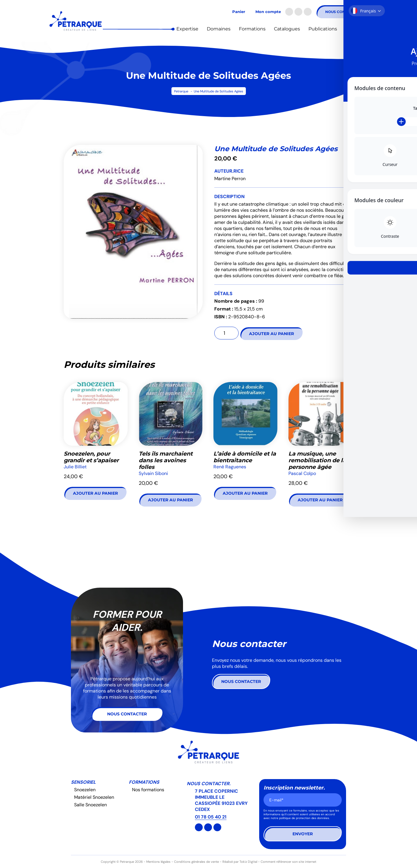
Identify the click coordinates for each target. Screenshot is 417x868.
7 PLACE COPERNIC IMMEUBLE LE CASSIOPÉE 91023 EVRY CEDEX (221, 800)
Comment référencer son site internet (288, 862)
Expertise (187, 29)
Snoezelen (85, 790)
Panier (239, 12)
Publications (323, 29)
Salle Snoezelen (90, 805)
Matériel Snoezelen (94, 797)
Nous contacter (342, 12)
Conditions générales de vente (196, 862)
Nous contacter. (209, 784)
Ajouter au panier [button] (95, 493)
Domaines (219, 29)
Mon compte (268, 12)
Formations (252, 29)
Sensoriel (83, 782)
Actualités (357, 29)
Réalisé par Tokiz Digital (240, 862)
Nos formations (148, 790)
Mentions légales (158, 862)
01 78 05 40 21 (211, 817)
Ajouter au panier (271, 334)
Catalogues (287, 29)
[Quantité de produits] (226, 333)
